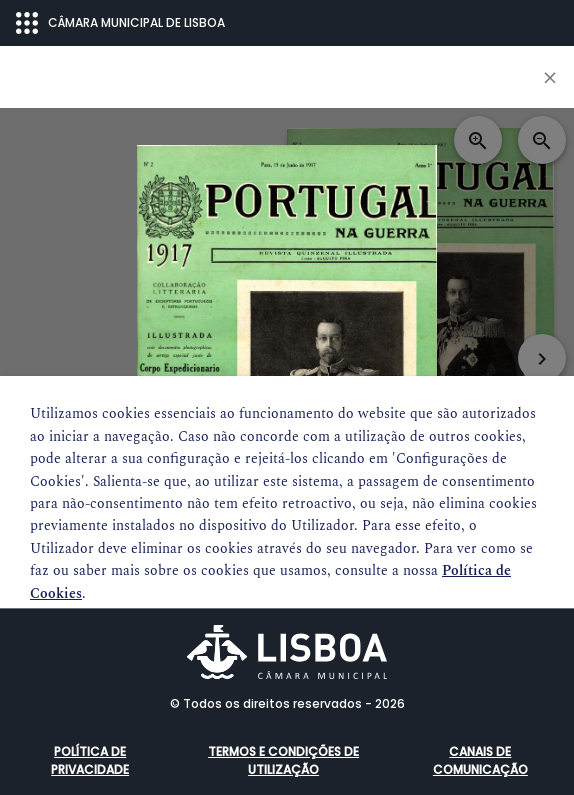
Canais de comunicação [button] (480, 760)
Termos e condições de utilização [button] (283, 760)
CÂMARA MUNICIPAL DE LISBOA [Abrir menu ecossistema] (120, 23)
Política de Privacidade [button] (90, 760)
